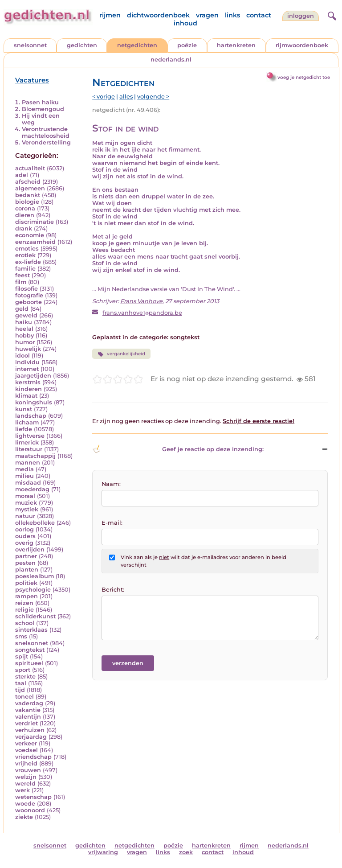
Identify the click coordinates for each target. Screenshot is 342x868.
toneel (24, 697)
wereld (25, 784)
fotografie (29, 295)
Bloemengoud (43, 109)
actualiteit (30, 168)
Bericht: (113, 590)
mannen (28, 463)
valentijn (28, 717)
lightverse (30, 436)
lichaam (27, 422)
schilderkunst (35, 616)
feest (22, 275)
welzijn (26, 777)
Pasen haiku (40, 102)
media (24, 469)
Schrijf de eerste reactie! (259, 421)
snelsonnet (30, 45)
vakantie (28, 710)
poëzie (187, 45)
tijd (20, 690)
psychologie (33, 590)
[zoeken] (331, 15)
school (25, 623)
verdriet (26, 723)
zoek (186, 852)
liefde (24, 429)
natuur (25, 516)
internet (27, 369)
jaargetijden (33, 376)
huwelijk (28, 349)
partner (26, 556)
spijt (22, 656)
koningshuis (34, 402)
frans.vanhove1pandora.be (142, 313)
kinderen (28, 389)
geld (22, 309)
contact (259, 15)
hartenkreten (236, 45)
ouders (25, 536)
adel (22, 175)
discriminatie (35, 222)
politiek (26, 583)
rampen (26, 596)
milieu (24, 476)
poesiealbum (35, 576)
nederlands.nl (171, 60)
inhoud (185, 23)
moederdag (32, 489)
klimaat (26, 396)
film (21, 282)
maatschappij (35, 456)
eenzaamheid (35, 242)
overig (24, 543)
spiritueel (29, 663)
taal (21, 683)
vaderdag (29, 703)
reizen (24, 603)
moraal (25, 496)
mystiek (27, 509)
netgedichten (137, 45)
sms (21, 636)
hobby (24, 335)
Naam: (111, 484)
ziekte (24, 817)
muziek (26, 503)
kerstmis (28, 382)
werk (22, 790)
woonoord (30, 810)
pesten (25, 563)
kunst (24, 409)
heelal (24, 329)
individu (27, 362)
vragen (207, 15)
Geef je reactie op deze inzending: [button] (178, 449)
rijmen (110, 15)
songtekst (30, 650)
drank (24, 228)
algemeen (30, 188)
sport (23, 670)
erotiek (25, 255)
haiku (24, 322)
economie (30, 235)
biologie (27, 202)
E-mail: (112, 523)
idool (22, 356)
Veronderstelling (46, 142)
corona (25, 208)
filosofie (26, 289)
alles (126, 97)
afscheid (28, 182)
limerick (27, 442)
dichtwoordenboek (158, 15)
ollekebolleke (35, 523)
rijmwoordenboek (302, 45)
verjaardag (31, 737)
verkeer (26, 743)
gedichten (82, 45)
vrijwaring (103, 852)
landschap (31, 416)
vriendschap (33, 757)
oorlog (24, 529)
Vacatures (32, 80)
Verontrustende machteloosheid (46, 132)
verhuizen (30, 730)
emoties (27, 249)
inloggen (301, 16)
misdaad (28, 483)
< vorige (104, 97)
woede (25, 804)
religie (24, 610)
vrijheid (26, 763)
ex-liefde (28, 262)
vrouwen (28, 770)
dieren (25, 215)
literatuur (29, 449)
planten (27, 570)
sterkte (25, 677)
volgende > (153, 97)
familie (25, 269)
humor (25, 342)
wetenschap (33, 797)
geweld (26, 315)
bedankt (28, 195)
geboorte (28, 302)
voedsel (26, 750)
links (232, 15)
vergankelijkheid (121, 354)
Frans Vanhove (141, 301)
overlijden (30, 549)
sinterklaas (31, 630)
